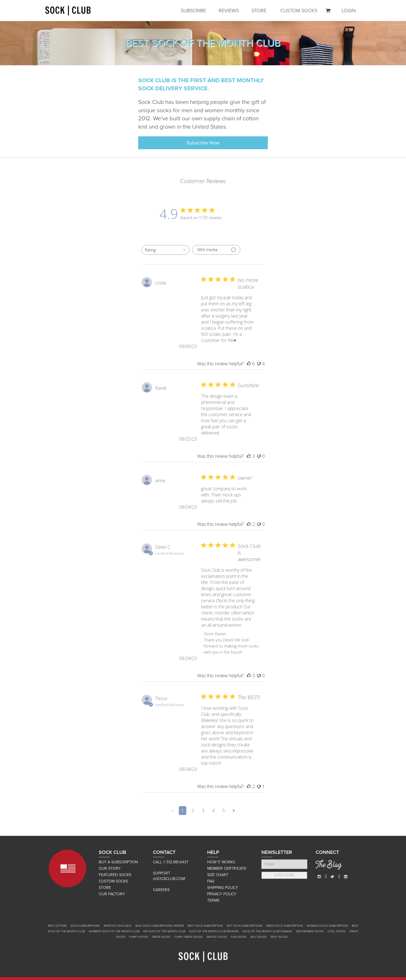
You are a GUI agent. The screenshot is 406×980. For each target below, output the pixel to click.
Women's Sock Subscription (327, 926)
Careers (161, 890)
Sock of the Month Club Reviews (214, 931)
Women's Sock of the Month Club (114, 931)
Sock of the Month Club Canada (267, 931)
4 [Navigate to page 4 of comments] (213, 811)
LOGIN (349, 11)
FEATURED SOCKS (115, 875)
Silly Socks (258, 937)
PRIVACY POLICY (222, 894)
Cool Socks (336, 931)
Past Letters (57, 926)
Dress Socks (161, 937)
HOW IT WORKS (221, 862)
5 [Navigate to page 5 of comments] (224, 811)
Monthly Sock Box (118, 926)
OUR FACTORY (112, 894)
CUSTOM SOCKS (299, 11)
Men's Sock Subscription (285, 926)
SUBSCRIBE (193, 11)
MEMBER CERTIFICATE (227, 868)
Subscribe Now (203, 143)
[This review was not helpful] (259, 364)
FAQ (211, 881)
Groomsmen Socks (310, 931)
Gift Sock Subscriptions (245, 926)
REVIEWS (229, 11)
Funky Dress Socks (189, 937)
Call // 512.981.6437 (171, 862)
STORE (259, 11)
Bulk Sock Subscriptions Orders (160, 926)
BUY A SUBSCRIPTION (118, 862)
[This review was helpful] (249, 364)
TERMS (213, 900)
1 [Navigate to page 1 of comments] (183, 811)
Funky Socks (138, 937)
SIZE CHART (218, 875)
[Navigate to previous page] (173, 811)
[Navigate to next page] (234, 811)
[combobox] (165, 250)
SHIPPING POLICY (223, 888)
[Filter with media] (216, 250)
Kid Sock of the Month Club (164, 931)
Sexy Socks (279, 937)
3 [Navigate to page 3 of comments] (203, 811)
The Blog (329, 866)
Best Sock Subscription (205, 926)
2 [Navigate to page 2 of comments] (193, 811)
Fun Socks (239, 937)
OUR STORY (110, 868)
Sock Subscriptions (85, 926)
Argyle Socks (217, 937)
